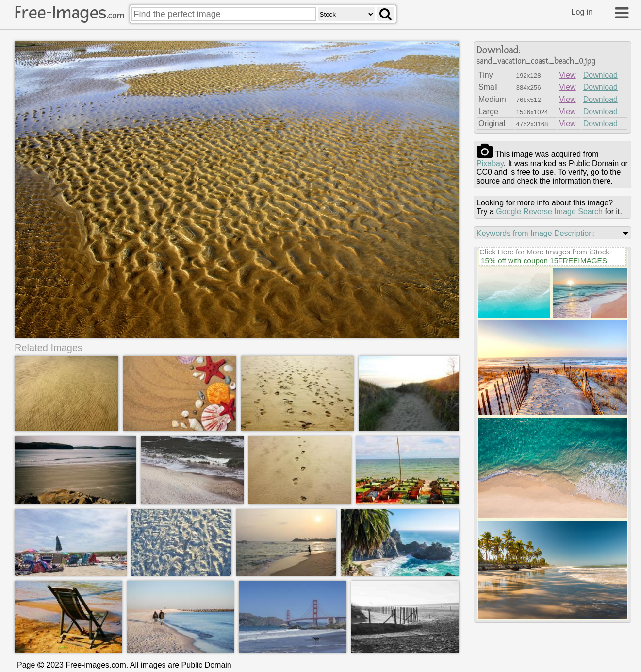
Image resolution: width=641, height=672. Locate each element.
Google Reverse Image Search (549, 211)
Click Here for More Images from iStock (544, 252)
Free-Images (69, 13)
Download (600, 75)
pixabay (490, 163)
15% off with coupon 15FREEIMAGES (544, 260)
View (567, 75)
